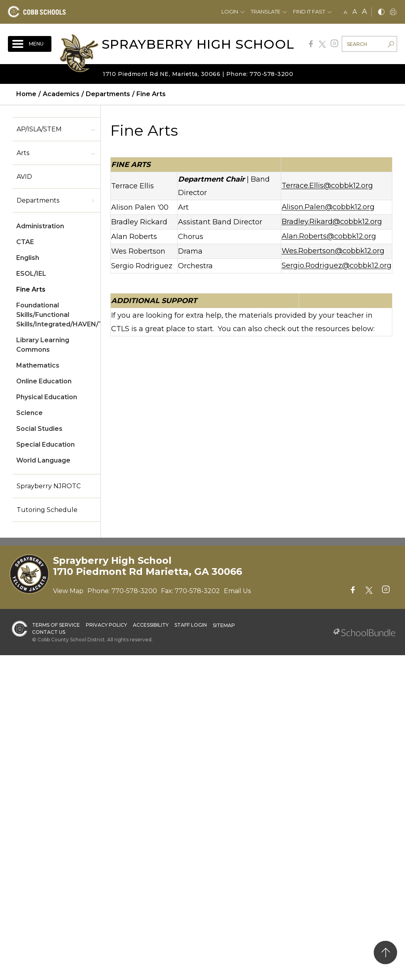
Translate (266, 11)
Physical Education (47, 397)
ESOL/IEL (31, 274)
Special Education (45, 445)
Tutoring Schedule (47, 510)
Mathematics (38, 365)
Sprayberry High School (198, 44)
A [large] (364, 11)
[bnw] (381, 12)
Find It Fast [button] (309, 11)
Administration (40, 226)
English (28, 258)
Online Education (44, 381)
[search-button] (391, 45)
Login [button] (230, 11)
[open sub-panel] (93, 129)
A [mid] (355, 12)
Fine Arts (31, 289)
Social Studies (39, 429)
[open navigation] (30, 44)
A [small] (345, 12)
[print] (393, 12)
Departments (38, 200)
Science (29, 413)
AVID (24, 177)
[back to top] (385, 953)
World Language (43, 460)
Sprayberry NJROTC (49, 486)
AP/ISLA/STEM (39, 129)
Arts (23, 153)
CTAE (25, 242)
